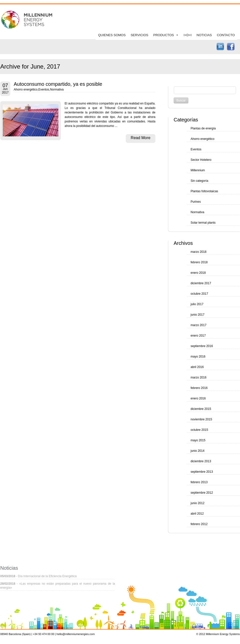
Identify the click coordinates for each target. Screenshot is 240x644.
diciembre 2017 (201, 283)
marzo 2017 (198, 325)
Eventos (44, 90)
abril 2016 (197, 367)
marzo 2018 (198, 252)
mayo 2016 (198, 357)
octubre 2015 (199, 430)
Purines (196, 202)
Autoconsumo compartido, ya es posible (58, 84)
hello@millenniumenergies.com (76, 634)
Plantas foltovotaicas (204, 191)
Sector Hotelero (201, 160)
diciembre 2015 (201, 409)
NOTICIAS (204, 35)
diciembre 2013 (201, 461)
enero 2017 (198, 336)
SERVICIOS (140, 35)
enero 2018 (198, 273)
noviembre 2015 (201, 419)
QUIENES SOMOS (112, 35)
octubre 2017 (199, 294)
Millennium (198, 170)
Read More (141, 138)
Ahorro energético (26, 90)
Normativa (57, 90)
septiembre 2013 (202, 472)
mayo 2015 (198, 440)
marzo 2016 (198, 377)
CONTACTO (226, 35)
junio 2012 (197, 503)
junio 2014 (197, 451)
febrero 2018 (199, 262)
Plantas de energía (203, 128)
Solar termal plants (203, 223)
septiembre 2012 (202, 493)
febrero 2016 (199, 388)
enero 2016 (198, 398)
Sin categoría (199, 181)
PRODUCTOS (164, 35)
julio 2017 (197, 304)
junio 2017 (197, 315)
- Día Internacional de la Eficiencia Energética (38, 576)
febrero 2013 (199, 482)
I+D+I (188, 35)
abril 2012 (197, 514)
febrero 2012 (199, 524)
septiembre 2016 (202, 346)
